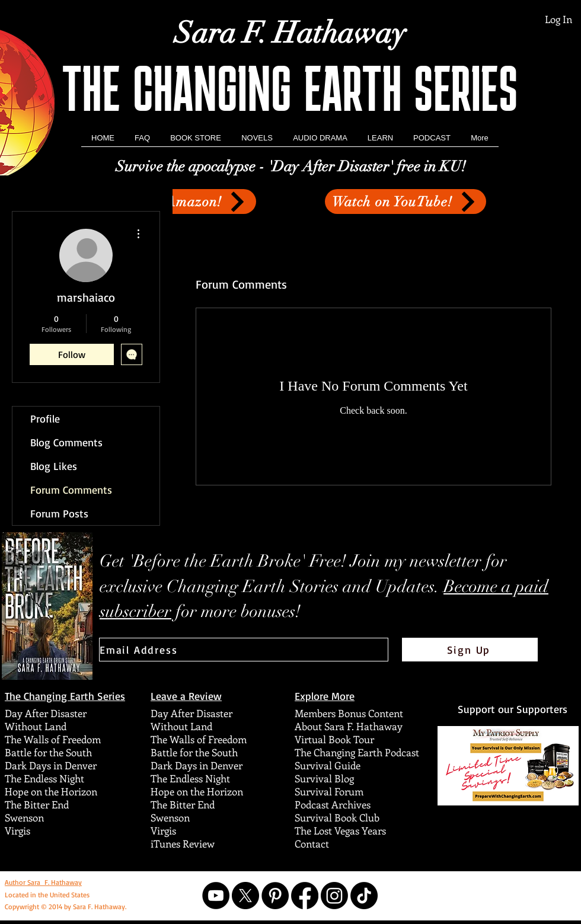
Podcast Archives (333, 804)
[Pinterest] (275, 896)
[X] (245, 896)
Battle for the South (48, 752)
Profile (45, 418)
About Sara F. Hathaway (349, 726)
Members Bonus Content (349, 713)
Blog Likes (54, 466)
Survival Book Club (337, 817)
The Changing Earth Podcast (357, 752)
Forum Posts (59, 513)
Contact (312, 843)
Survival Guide (328, 765)
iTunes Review (183, 843)
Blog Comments (66, 442)
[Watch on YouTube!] (406, 202)
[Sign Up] (470, 650)
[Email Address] (244, 650)
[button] (257, 142)
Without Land (36, 726)
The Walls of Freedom (53, 739)
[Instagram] (334, 896)
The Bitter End (37, 804)
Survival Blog (324, 778)
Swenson (24, 817)
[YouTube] (216, 896)
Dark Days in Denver (51, 765)
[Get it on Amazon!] (178, 202)
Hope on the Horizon (51, 791)
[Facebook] (305, 896)
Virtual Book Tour (334, 739)
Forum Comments (71, 490)
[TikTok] (364, 896)
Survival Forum (329, 791)
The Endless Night (44, 778)
